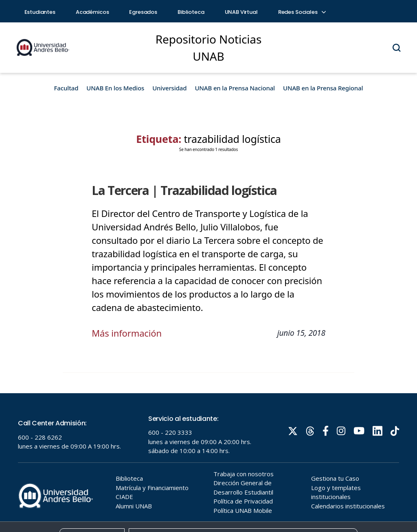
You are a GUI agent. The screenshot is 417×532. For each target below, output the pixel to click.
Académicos (92, 12)
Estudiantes (40, 12)
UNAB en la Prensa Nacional (235, 88)
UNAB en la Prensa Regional (323, 88)
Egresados (143, 12)
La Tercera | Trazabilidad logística (184, 190)
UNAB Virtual (241, 12)
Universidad (169, 88)
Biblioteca (191, 12)
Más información (127, 333)
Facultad (66, 88)
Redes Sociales (302, 12)
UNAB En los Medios (115, 88)
